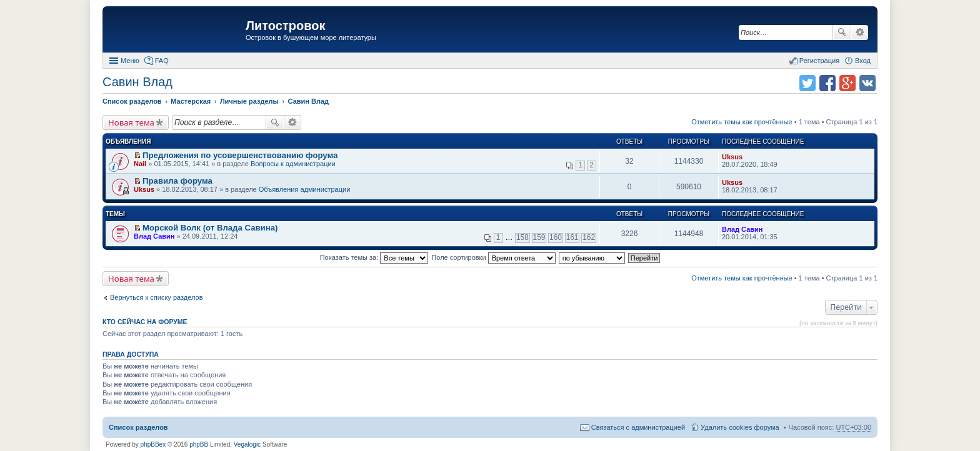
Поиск (842, 32)
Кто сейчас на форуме (145, 322)
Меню (130, 61)
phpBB (199, 444)
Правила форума (177, 181)
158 (522, 237)
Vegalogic (247, 444)
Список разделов (138, 427)
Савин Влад (137, 82)
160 (556, 237)
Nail (140, 164)
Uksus (732, 157)
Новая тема (131, 122)
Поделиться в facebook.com (827, 83)
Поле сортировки (493, 257)
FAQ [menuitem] (162, 61)
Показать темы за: (374, 257)
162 (589, 237)
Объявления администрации (305, 189)
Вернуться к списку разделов (156, 297)
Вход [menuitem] (863, 61)
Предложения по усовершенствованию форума (240, 155)
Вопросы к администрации (293, 164)
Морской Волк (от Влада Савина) (210, 228)
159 (539, 237)
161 (572, 237)
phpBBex (153, 444)
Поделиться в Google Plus (847, 83)
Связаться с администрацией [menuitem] (638, 427)
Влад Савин (154, 236)
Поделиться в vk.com (867, 83)
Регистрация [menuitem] (819, 61)
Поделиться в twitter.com (807, 83)
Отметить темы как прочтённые (742, 122)
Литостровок (285, 26)
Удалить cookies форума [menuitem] (740, 427)
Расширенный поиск (860, 32)
